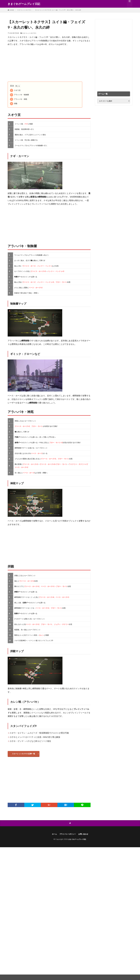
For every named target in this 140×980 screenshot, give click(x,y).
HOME (12, 10)
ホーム (52, 835)
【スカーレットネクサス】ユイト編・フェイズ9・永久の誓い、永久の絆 (58, 10)
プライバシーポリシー (67, 835)
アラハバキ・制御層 (19, 95)
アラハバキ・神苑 (19, 99)
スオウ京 (15, 90)
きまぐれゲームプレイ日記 (24, 4)
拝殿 (14, 104)
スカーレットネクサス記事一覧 (25, 754)
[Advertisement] (49, 64)
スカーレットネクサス (24, 10)
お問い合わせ (85, 835)
